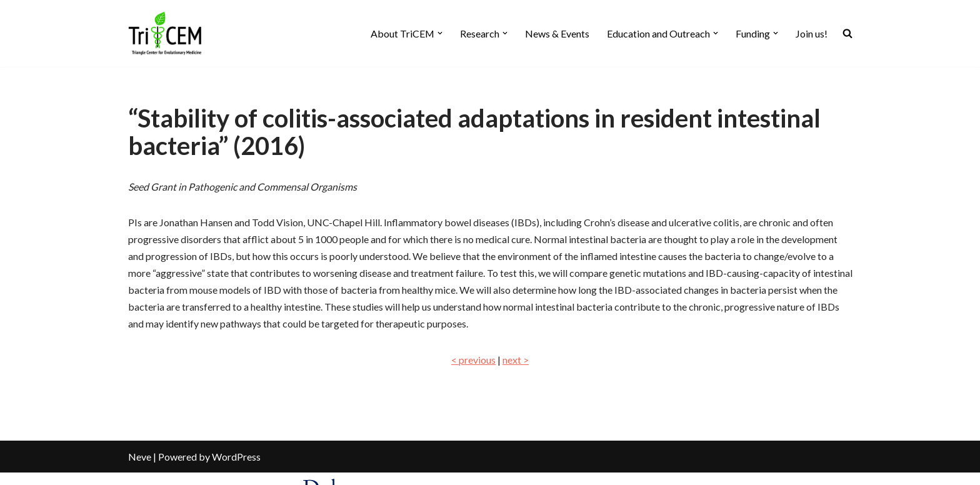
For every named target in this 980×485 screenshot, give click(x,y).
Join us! (812, 33)
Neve (140, 469)
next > (516, 360)
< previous (473, 360)
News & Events (557, 33)
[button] (440, 33)
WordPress (236, 469)
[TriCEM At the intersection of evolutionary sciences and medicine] (166, 33)
